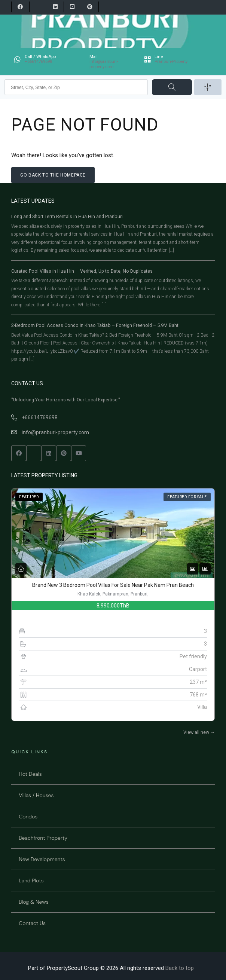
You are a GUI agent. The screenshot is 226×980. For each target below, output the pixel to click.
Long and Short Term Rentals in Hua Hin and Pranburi (67, 216)
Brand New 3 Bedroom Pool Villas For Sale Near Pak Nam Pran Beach (113, 585)
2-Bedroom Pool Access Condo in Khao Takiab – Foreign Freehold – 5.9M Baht (95, 325)
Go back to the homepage (53, 175)
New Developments (42, 859)
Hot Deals (30, 774)
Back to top (180, 968)
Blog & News (33, 902)
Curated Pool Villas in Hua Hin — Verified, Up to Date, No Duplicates (82, 271)
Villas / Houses (36, 795)
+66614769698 (40, 417)
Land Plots (31, 881)
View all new (199, 732)
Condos (28, 817)
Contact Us (32, 923)
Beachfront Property (43, 838)
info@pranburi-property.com (55, 432)
